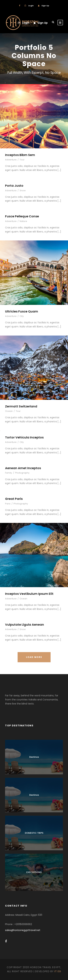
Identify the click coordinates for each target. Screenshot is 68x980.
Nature (23, 221)
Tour (22, 160)
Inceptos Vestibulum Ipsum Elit (29, 594)
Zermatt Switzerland (21, 406)
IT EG (58, 971)
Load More (34, 657)
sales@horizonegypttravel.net (23, 930)
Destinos (34, 757)
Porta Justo (14, 186)
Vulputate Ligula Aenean (25, 625)
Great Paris (14, 499)
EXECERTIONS (34, 872)
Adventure (11, 160)
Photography (22, 473)
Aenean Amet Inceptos (23, 468)
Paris (8, 504)
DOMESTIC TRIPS (34, 833)
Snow (23, 190)
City (22, 316)
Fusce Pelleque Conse (22, 216)
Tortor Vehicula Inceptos (24, 437)
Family (9, 473)
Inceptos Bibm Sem (20, 155)
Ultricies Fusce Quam (22, 311)
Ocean (9, 411)
